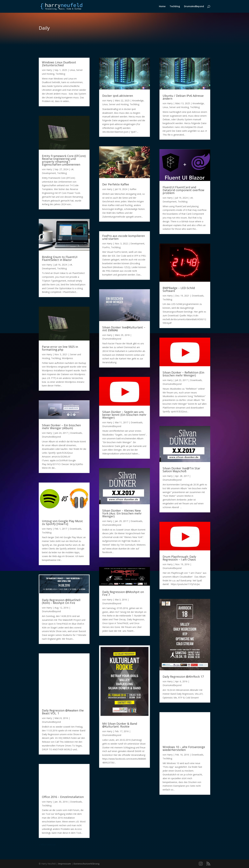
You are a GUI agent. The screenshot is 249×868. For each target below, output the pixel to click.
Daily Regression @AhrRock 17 (183, 677)
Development (49, 173)
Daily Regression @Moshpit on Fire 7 (123, 593)
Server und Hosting (119, 104)
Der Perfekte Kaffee (116, 184)
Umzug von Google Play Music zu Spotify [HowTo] (62, 522)
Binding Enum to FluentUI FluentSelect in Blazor (60, 258)
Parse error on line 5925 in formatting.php (60, 348)
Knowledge (138, 100)
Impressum (65, 864)
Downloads (76, 433)
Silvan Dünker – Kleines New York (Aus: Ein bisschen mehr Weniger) (122, 513)
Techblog (175, 7)
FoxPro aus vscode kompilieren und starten (124, 237)
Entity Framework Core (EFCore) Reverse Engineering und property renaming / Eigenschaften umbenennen (64, 160)
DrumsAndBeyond (194, 7)
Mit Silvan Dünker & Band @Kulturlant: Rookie (120, 725)
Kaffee (133, 189)
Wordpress (67, 358)
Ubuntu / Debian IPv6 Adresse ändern (183, 97)
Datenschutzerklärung (87, 864)
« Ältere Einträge (47, 845)
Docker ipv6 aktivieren (118, 96)
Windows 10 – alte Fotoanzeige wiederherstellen (184, 748)
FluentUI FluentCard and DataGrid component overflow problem (183, 190)
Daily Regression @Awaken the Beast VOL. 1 (63, 712)
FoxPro (106, 247)
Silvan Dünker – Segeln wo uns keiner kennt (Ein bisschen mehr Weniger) (124, 415)
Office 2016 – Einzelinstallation (63, 797)
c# (72, 169)
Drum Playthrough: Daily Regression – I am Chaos (179, 558)
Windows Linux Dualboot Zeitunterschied (59, 64)
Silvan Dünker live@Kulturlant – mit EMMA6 (124, 329)
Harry (49, 70)
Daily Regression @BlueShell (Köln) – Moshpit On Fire (61, 601)
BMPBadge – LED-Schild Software (179, 289)
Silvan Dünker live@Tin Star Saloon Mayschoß (181, 470)
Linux (72, 70)
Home (162, 7)
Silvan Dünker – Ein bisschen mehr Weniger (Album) (61, 427)
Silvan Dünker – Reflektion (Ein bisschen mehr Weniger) (183, 374)
